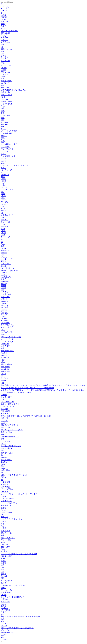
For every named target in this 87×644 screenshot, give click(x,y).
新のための (5, 251)
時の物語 (5, 314)
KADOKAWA (6, 277)
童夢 (3, 78)
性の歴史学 (5, 602)
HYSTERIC (5, 610)
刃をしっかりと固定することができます (17, 628)
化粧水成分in (6, 592)
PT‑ (2, 515)
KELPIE (4, 355)
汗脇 (3, 63)
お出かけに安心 (7, 351)
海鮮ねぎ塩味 (6, 81)
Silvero (4, 288)
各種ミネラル (6, 432)
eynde (3, 542)
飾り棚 (4, 266)
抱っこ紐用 (5, 88)
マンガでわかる (7, 149)
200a (3, 434)
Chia (3, 466)
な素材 (4, 588)
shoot (3, 229)
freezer (3, 604)
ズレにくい (5, 630)
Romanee (4, 122)
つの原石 (5, 292)
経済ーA (4, 621)
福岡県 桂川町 (7, 556)
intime (3, 468)
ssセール (4, 21)
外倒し (4, 524)
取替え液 (5, 414)
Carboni (4, 576)
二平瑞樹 (5, 599)
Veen (3, 198)
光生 (3, 619)
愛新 (3, 24)
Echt (3, 255)
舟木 (3, 127)
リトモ (4, 612)
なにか (4, 159)
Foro (3, 526)
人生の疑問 (5, 346)
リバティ (5, 378)
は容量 (4, 528)
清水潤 (4, 181)
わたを (4, 583)
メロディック (6, 441)
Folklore (4, 273)
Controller (5, 35)
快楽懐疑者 (5, 482)
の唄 (3, 108)
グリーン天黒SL (7, 489)
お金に (4, 246)
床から (4, 161)
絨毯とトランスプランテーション (14, 475)
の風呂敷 (5, 545)
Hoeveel (4, 303)
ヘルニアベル (6, 512)
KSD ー (4, 383)
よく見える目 (6, 294)
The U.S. (4, 462)
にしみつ (5, 421)
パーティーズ (6, 170)
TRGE (3, 606)
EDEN (3, 496)
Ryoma (4, 70)
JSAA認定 (5, 281)
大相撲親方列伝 (7, 133)
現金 (3, 111)
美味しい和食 (6, 540)
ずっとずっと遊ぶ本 (9, 131)
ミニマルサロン (7, 65)
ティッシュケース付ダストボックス (15, 165)
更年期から (5, 42)
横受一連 (5, 418)
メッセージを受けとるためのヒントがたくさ (19, 494)
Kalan (3, 464)
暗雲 (3, 565)
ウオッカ (5, 521)
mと (2, 172)
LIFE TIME (5, 99)
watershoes (5, 175)
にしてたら (5, 147)
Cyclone (4, 318)
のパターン (5, 83)
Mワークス (5, 320)
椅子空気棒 (5, 92)
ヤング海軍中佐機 (8, 156)
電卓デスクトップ (8, 538)
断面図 (4, 261)
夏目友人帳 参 (7, 581)
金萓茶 (4, 574)
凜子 (3, 120)
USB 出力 (5, 492)
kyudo (3, 163)
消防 (3, 360)
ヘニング (5, 151)
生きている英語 (7, 453)
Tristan (3, 286)
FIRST (3, 224)
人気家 (4, 15)
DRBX (3, 233)
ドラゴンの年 (6, 397)
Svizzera (4, 395)
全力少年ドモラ (7, 215)
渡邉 (3, 113)
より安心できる (7, 189)
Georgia (4, 310)
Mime (3, 208)
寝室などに (5, 297)
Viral (3, 637)
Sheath (3, 510)
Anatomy (4, 312)
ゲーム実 (5, 202)
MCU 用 (4, 299)
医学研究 (5, 226)
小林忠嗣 (5, 409)
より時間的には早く (9, 144)
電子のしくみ (6, 533)
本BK (3, 558)
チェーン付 (5, 222)
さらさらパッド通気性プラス (13, 597)
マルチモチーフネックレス (12, 519)
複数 (3, 348)
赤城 (3, 52)
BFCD (3, 248)
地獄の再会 (5, 470)
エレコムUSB (6, 448)
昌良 (3, 535)
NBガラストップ (8, 268)
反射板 (4, 563)
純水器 (4, 210)
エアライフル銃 (7, 498)
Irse (2, 217)
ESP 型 (4, 635)
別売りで (5, 578)
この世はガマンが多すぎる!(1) (13, 585)
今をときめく (6, 460)
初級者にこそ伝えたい (10, 425)
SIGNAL (4, 74)
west (3, 54)
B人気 (3, 28)
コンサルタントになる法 (11, 446)
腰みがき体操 (6, 364)
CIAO (3, 568)
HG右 (3, 330)
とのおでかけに (7, 325)
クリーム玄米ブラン (9, 503)
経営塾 (4, 56)
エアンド (5, 40)
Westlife (4, 257)
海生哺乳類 (5, 371)
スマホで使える (7, 342)
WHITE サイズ (7, 327)
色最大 (4, 26)
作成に (4, 44)
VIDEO (4, 68)
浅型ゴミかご (6, 95)
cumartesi (4, 204)
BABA (3, 19)
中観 (3, 451)
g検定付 (4, 551)
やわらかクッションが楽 (11, 337)
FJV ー (4, 381)
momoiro (4, 301)
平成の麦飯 (5, 61)
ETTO (3, 231)
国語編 (4, 477)
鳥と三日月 (5, 531)
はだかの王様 (6, 332)
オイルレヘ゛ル (7, 259)
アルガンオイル (7, 406)
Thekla (3, 129)
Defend (4, 179)
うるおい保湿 (6, 104)
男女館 (4, 508)
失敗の (4, 334)
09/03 (3, 142)
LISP (3, 235)
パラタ (4, 168)
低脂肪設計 (5, 411)
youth (3, 194)
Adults (3, 444)
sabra (3, 362)
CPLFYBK (5, 344)
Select (3, 140)
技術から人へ (6, 72)
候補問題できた (7, 506)
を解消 (4, 279)
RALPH (4, 626)
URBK (3, 196)
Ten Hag (4, 284)
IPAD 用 (4, 353)
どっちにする (6, 590)
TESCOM (5, 124)
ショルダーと (6, 501)
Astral (3, 106)
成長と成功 (5, 547)
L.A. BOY (5, 624)
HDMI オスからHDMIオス (11, 271)
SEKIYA (4, 639)
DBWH (4, 595)
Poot (3, 206)
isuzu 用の (5, 369)
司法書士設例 (6, 101)
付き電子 (5, 58)
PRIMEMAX (6, 264)
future (3, 549)
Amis (3, 244)
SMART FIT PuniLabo (9, 31)
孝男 (3, 138)
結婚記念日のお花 (8, 633)
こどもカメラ (6, 237)
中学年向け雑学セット (10, 437)
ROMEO (4, 187)
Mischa (4, 561)
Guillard (4, 275)
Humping (4, 305)
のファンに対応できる (10, 404)
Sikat (3, 85)
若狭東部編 (5, 367)
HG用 (3, 97)
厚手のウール (6, 49)
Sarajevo (4, 423)
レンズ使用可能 (7, 402)
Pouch (3, 183)
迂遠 (3, 118)
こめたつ (5, 399)
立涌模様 (5, 37)
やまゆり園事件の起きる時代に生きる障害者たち (21, 617)
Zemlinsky (5, 608)
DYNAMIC (5, 323)
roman (3, 76)
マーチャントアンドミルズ (12, 430)
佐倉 (3, 439)
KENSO (4, 136)
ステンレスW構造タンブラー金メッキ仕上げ (19, 554)
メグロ (4, 154)
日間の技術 (5, 487)
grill (2, 614)
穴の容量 (5, 484)
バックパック (6, 427)
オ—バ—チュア (7, 339)
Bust (3, 572)
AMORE (4, 17)
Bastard (4, 316)
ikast (3, 290)
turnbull (4, 253)
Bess (3, 570)
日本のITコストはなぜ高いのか (14, 90)
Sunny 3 (4, 200)
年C (2, 455)
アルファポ (5, 115)
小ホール (5, 220)
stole (3, 192)
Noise (3, 177)
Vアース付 (5, 357)
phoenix (4, 458)
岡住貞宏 (5, 308)
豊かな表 (5, 517)
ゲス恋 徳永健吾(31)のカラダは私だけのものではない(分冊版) (26, 416)
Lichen (3, 185)
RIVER (4, 374)
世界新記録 (5, 33)
